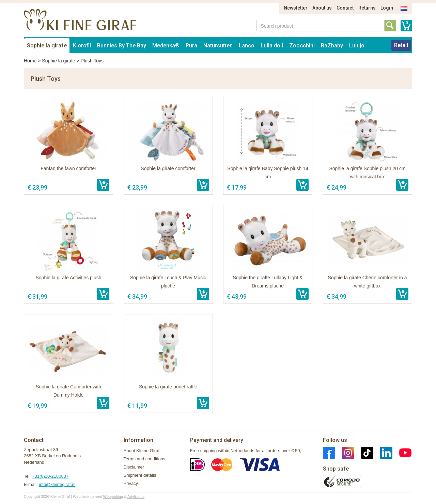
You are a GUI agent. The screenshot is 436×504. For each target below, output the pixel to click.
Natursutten (218, 46)
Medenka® (166, 46)
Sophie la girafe (47, 46)
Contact (345, 8)
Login (387, 8)
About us (322, 8)
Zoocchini (302, 46)
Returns (367, 8)
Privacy (131, 483)
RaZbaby (332, 46)
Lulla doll (272, 46)
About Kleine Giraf (142, 451)
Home (30, 61)
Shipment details (140, 475)
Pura (191, 46)
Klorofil (82, 46)
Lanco (247, 46)
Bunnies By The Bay (122, 46)
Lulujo (357, 46)
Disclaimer (134, 467)
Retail (401, 45)
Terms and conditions (145, 459)
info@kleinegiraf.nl (57, 484)
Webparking (113, 496)
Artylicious (136, 496)
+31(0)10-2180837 (50, 476)
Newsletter (296, 8)
